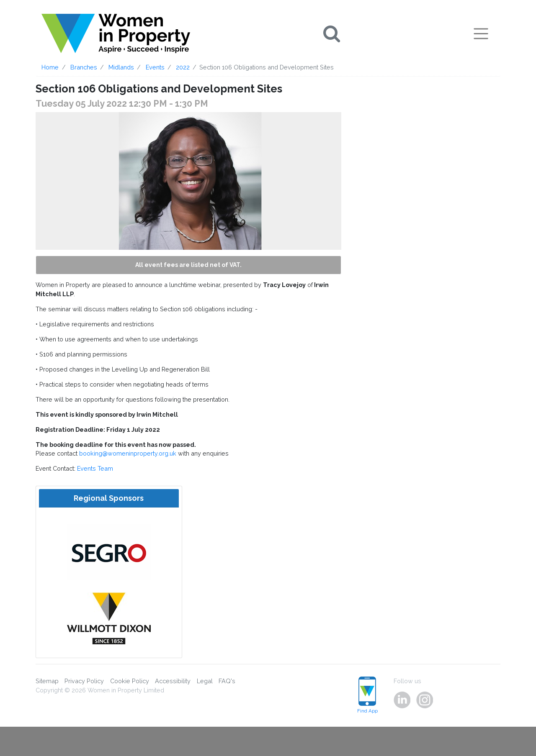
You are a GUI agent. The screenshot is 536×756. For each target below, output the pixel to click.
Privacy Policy (84, 681)
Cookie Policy (130, 681)
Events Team (95, 468)
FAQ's (227, 681)
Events (155, 67)
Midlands (121, 67)
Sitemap (47, 681)
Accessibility (173, 681)
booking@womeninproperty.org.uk (128, 453)
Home (50, 67)
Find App (367, 695)
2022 (183, 67)
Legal (205, 681)
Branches (84, 67)
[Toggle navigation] (481, 33)
